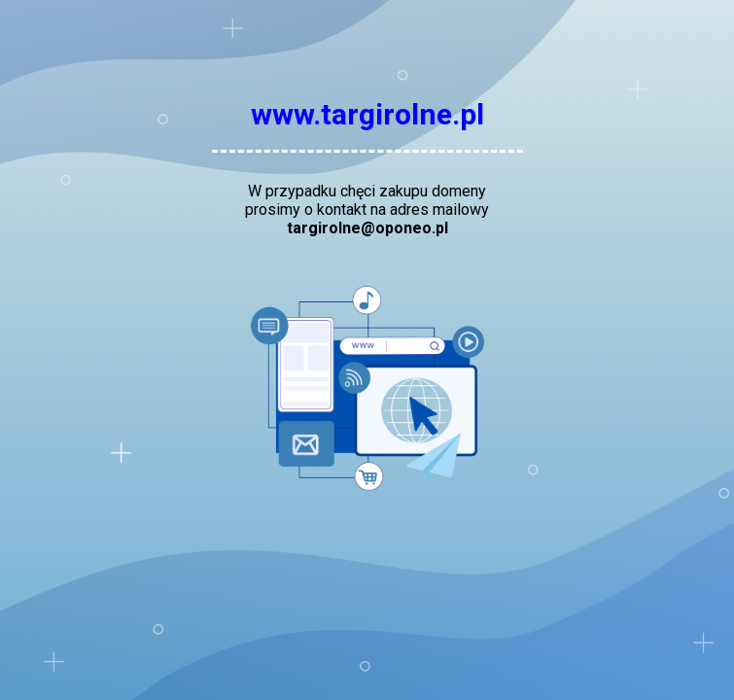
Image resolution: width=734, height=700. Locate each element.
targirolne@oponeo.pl (367, 228)
